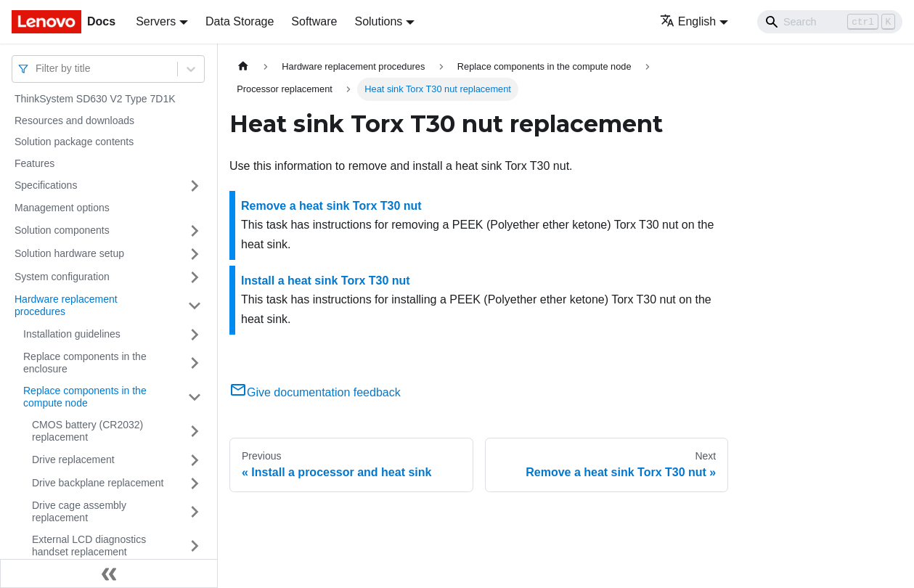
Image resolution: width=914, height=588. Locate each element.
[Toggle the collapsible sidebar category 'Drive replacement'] (195, 460)
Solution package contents (74, 142)
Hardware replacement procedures (66, 306)
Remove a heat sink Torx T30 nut (331, 206)
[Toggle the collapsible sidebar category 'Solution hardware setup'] (195, 254)
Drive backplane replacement (98, 483)
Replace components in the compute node (85, 397)
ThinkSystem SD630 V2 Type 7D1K (95, 99)
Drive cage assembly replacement (79, 512)
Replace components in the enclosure (85, 363)
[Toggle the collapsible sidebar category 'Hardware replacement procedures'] (195, 306)
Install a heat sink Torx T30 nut (326, 281)
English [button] (688, 21)
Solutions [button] (378, 21)
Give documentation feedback (315, 392)
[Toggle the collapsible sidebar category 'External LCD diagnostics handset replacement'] (195, 546)
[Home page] (243, 66)
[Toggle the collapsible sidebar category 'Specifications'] (195, 186)
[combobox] (37, 69)
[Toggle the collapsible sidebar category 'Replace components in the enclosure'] (195, 363)
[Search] (830, 22)
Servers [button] (156, 21)
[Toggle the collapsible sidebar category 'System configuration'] (195, 277)
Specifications (46, 185)
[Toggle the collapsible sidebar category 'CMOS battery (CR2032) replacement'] (195, 432)
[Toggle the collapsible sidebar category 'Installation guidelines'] (195, 335)
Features (34, 163)
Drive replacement (73, 460)
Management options (62, 208)
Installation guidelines (72, 334)
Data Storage (240, 21)
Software (314, 21)
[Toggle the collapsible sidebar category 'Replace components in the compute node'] (195, 397)
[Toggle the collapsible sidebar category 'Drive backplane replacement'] (195, 483)
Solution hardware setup (69, 253)
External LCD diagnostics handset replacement (89, 546)
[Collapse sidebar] (109, 573)
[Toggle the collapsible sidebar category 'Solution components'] (195, 231)
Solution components (62, 230)
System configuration (62, 277)
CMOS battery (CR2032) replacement (87, 431)
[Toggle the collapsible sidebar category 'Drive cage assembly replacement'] (195, 512)
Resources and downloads (74, 121)
